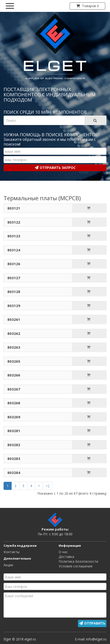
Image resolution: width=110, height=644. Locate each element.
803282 (14, 445)
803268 (14, 403)
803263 (14, 347)
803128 (14, 292)
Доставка (66, 557)
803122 (14, 222)
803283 (14, 459)
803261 (14, 319)
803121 (14, 208)
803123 (14, 236)
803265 (14, 361)
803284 (14, 473)
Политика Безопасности (78, 561)
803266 (14, 375)
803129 (14, 306)
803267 (14, 389)
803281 (14, 431)
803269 (14, 417)
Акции (8, 565)
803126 (14, 264)
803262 (14, 333)
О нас (63, 552)
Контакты (12, 552)
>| (48, 486)
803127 (14, 278)
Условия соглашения (76, 566)
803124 (14, 250)
